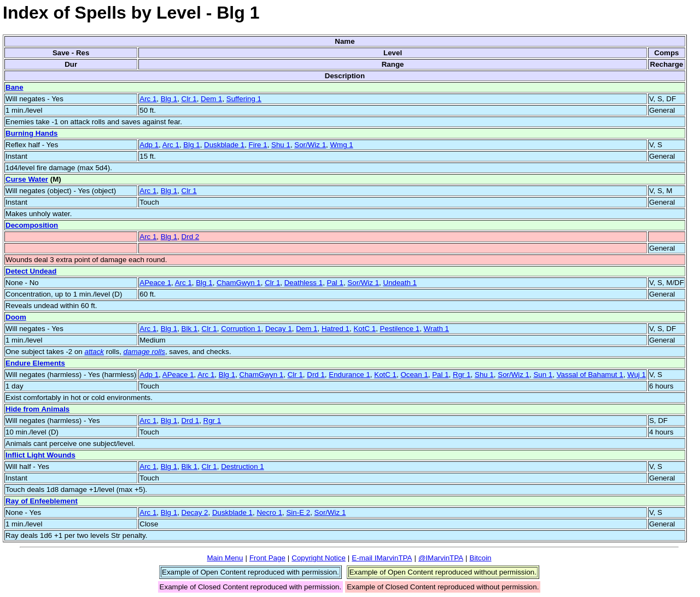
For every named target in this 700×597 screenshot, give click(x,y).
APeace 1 (155, 283)
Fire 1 (258, 145)
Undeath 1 (400, 283)
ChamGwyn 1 (239, 283)
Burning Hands (32, 133)
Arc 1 (148, 99)
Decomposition (32, 225)
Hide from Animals (37, 409)
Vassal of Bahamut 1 (590, 375)
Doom (16, 317)
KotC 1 (364, 329)
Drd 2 (191, 237)
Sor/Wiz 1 (310, 145)
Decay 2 (195, 512)
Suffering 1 (244, 99)
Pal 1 (335, 283)
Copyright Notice (319, 558)
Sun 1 (543, 375)
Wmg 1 (341, 145)
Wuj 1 (637, 375)
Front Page (267, 558)
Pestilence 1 (400, 329)
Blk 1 (190, 329)
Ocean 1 (414, 375)
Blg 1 (169, 99)
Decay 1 (279, 329)
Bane (14, 87)
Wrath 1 (436, 329)
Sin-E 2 (298, 512)
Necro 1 (269, 512)
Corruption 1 (241, 329)
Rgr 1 (462, 375)
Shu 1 (281, 145)
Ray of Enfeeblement (42, 501)
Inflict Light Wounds (40, 455)
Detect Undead (31, 271)
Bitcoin (481, 558)
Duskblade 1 (224, 145)
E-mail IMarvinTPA (382, 558)
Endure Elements (35, 363)
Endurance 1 (349, 375)
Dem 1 (211, 99)
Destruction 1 (243, 466)
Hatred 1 (336, 329)
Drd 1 (316, 375)
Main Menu (225, 558)
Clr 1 (189, 99)
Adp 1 (149, 145)
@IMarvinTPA (441, 558)
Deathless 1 (304, 283)
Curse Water (27, 179)
